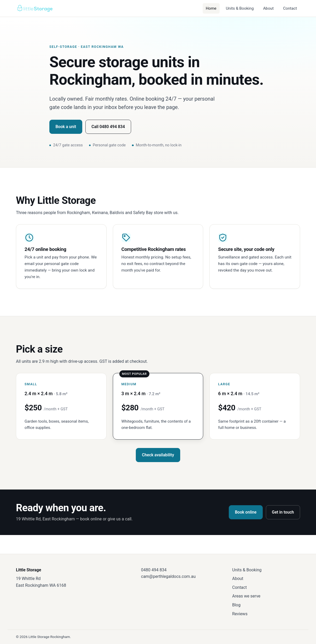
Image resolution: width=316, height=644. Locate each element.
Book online (246, 512)
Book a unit (66, 127)
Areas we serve (246, 596)
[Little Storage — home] (35, 8)
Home (211, 8)
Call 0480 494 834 (108, 127)
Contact (290, 8)
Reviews (240, 614)
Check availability (158, 455)
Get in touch (283, 512)
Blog (236, 605)
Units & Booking (240, 8)
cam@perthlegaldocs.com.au (168, 576)
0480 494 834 (154, 570)
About (268, 8)
